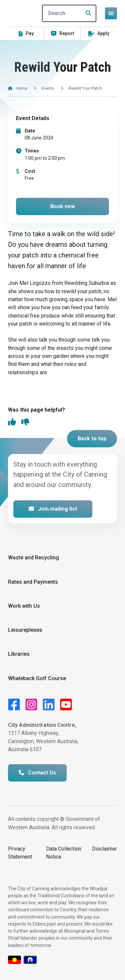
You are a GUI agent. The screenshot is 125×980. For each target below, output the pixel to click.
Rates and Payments (33, 582)
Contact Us (37, 773)
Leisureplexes (25, 630)
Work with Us (24, 606)
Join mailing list (53, 509)
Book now (63, 206)
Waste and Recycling (33, 558)
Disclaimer (104, 849)
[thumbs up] (12, 423)
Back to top (92, 438)
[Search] (69, 13)
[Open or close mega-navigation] (111, 13)
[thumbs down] (25, 423)
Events (48, 88)
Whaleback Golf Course (37, 678)
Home (22, 88)
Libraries (19, 654)
